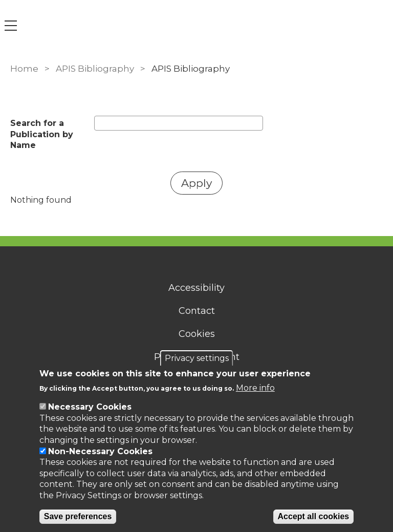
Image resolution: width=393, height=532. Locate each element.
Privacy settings (197, 358)
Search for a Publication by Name (42, 134)
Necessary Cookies (90, 407)
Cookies (197, 334)
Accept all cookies (314, 516)
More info (255, 388)
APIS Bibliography (95, 69)
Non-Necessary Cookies (100, 451)
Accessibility (196, 288)
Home (24, 69)
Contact (197, 311)
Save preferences (78, 516)
